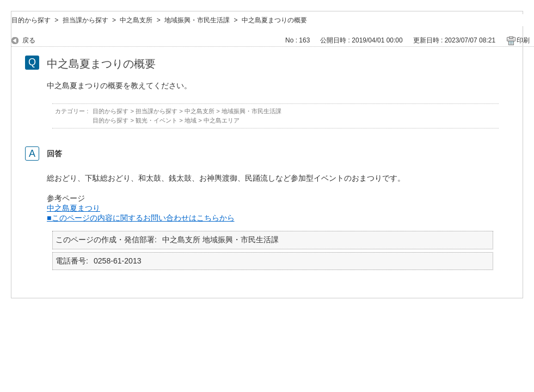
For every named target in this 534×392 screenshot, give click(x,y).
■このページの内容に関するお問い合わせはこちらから (141, 218)
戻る (29, 40)
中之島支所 (136, 20)
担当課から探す (85, 20)
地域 (191, 120)
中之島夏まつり (73, 208)
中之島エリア (222, 120)
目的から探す (31, 20)
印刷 (523, 40)
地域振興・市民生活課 (197, 20)
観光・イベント (156, 120)
